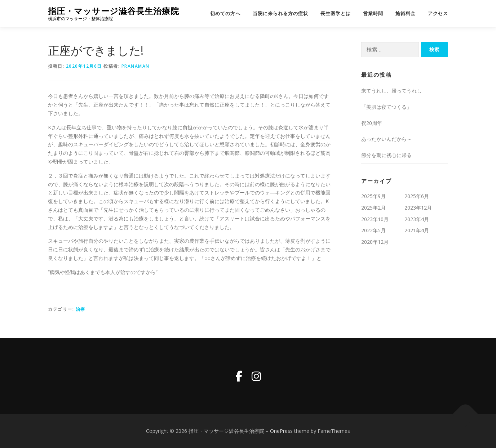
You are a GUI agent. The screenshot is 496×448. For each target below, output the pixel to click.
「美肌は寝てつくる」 (386, 107)
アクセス (438, 14)
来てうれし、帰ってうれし (391, 91)
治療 (81, 309)
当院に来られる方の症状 (280, 14)
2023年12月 (418, 208)
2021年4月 (417, 230)
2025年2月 (373, 208)
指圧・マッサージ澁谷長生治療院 (114, 11)
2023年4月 (417, 219)
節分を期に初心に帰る (386, 155)
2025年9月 (373, 196)
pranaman (136, 66)
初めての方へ (225, 14)
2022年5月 (373, 230)
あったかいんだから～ (386, 139)
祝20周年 (372, 123)
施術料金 (406, 14)
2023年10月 (375, 219)
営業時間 (373, 14)
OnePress (281, 431)
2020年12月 (375, 242)
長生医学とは (336, 14)
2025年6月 (417, 196)
